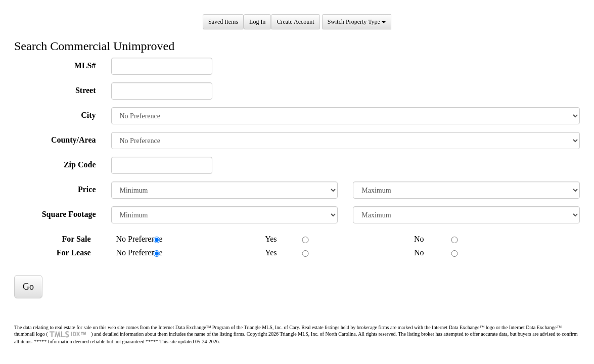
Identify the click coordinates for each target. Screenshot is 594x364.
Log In (257, 22)
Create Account (295, 22)
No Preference (134, 239)
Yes (266, 239)
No (414, 239)
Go (28, 287)
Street (86, 90)
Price (87, 189)
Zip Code (80, 165)
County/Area (74, 140)
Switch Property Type (357, 22)
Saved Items (223, 22)
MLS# (85, 65)
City (88, 115)
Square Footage (69, 214)
